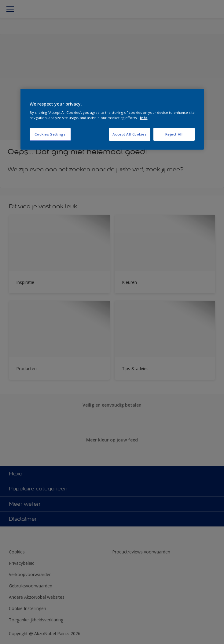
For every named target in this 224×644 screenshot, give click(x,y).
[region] (112, 119)
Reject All (174, 134)
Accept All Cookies (129, 134)
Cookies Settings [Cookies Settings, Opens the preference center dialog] (50, 134)
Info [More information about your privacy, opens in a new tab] (144, 118)
